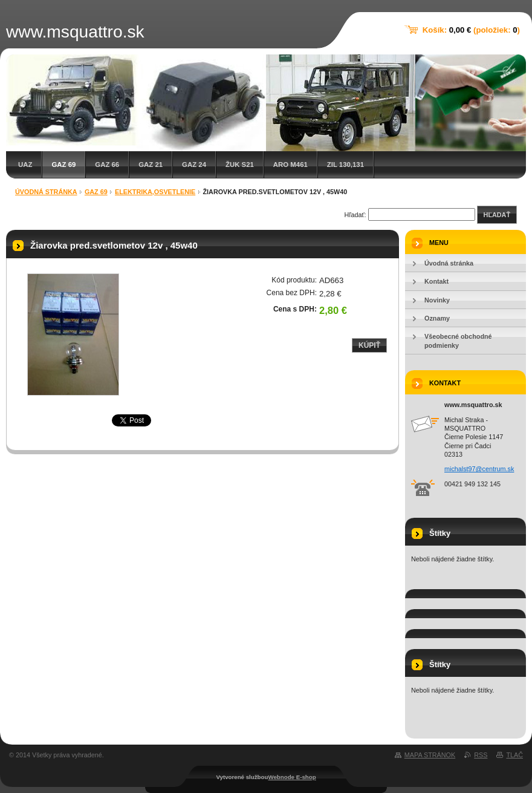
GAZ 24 (194, 165)
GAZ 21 (151, 165)
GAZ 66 (107, 165)
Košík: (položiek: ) (471, 30)
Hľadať (497, 215)
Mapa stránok (430, 755)
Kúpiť (369, 345)
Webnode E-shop (292, 777)
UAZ (25, 165)
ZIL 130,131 (345, 165)
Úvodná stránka (46, 192)
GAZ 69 (63, 165)
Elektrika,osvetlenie (155, 192)
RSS (481, 755)
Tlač (514, 755)
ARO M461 (290, 165)
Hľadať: (355, 215)
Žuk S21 (240, 165)
